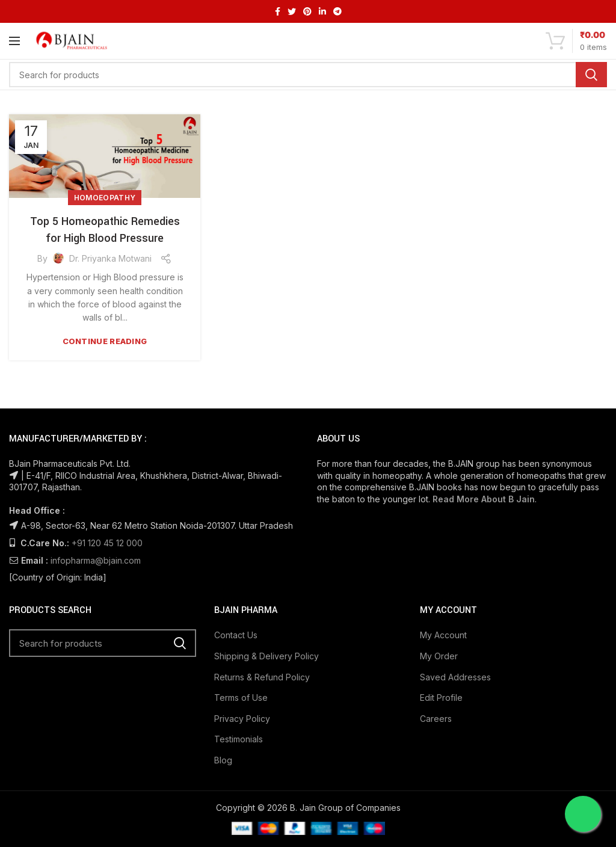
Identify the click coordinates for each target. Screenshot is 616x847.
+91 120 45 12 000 (107, 543)
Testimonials (239, 739)
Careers (436, 719)
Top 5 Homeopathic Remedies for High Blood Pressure (105, 230)
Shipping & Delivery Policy (266, 656)
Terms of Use (241, 698)
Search (591, 75)
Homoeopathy (105, 198)
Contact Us (236, 635)
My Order (439, 656)
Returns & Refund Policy (262, 677)
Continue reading (105, 341)
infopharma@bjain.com (96, 560)
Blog (223, 760)
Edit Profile (441, 698)
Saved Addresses (455, 677)
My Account (443, 635)
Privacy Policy (242, 719)
